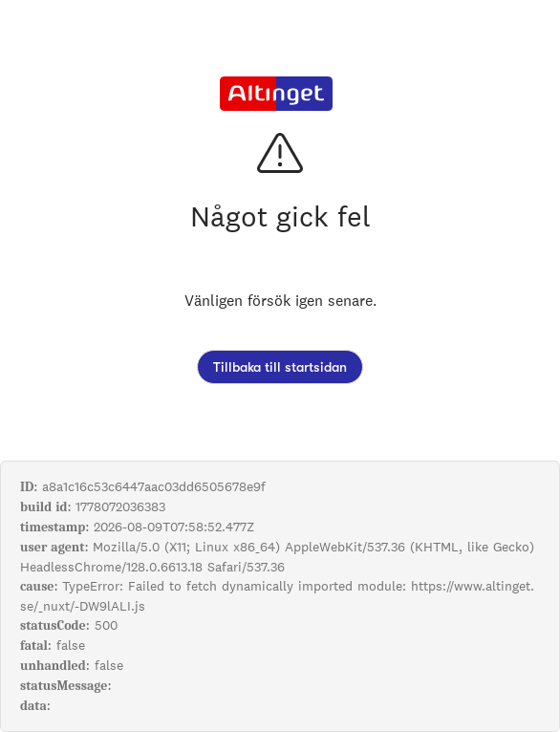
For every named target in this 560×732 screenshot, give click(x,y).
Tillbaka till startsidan (280, 367)
